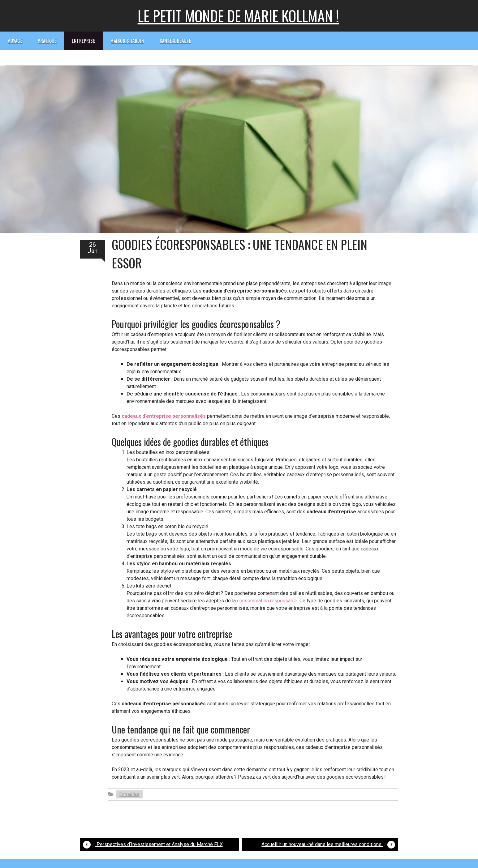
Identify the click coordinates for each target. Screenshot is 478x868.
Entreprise (83, 41)
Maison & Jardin (127, 41)
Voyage (15, 41)
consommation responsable (267, 601)
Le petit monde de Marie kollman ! (238, 16)
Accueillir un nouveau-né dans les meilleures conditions (328, 844)
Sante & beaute (175, 41)
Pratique (47, 41)
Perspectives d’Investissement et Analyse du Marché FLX (153, 844)
